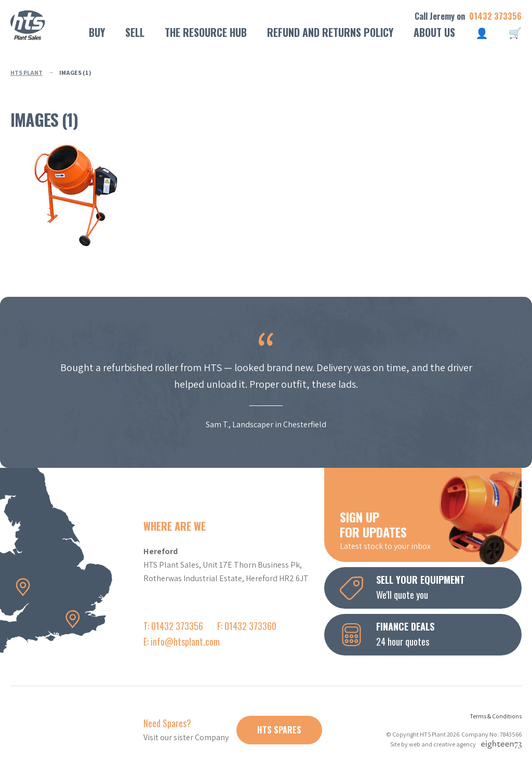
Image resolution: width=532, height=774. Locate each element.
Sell (135, 32)
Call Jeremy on (468, 16)
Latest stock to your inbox (431, 530)
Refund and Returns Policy (330, 32)
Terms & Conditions (496, 716)
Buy (97, 32)
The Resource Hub (206, 32)
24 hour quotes (431, 634)
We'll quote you (431, 587)
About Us (434, 32)
